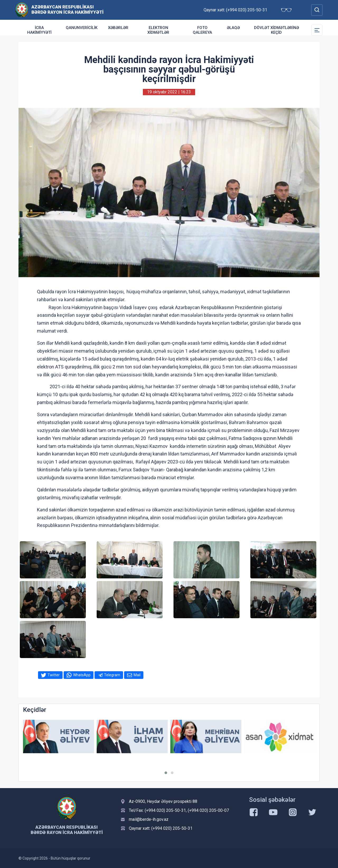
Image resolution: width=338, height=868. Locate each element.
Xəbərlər (118, 28)
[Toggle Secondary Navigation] (317, 30)
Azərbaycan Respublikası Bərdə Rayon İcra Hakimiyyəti (67, 9)
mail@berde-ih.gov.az (149, 819)
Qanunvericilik (82, 28)
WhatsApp (82, 675)
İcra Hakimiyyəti (39, 30)
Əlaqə (233, 28)
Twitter (54, 675)
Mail (137, 675)
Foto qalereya (202, 30)
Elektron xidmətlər (158, 30)
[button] (166, 773)
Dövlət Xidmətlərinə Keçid (276, 30)
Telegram (112, 675)
